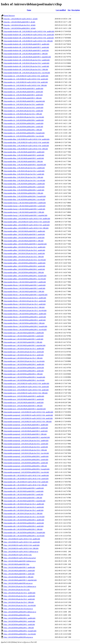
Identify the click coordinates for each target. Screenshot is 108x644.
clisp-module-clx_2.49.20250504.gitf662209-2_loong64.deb (24, 133)
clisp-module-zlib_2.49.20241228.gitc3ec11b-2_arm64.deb (24, 507)
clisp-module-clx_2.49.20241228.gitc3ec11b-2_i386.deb (23, 114)
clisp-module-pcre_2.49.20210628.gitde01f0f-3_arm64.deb (24, 399)
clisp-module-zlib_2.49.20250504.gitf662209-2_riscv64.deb (24, 536)
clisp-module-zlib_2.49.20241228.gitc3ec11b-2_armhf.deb (24, 510)
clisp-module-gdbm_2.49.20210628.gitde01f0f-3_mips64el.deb (25, 244)
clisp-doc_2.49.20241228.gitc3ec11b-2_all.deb (20, 25)
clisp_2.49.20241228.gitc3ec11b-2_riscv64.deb (20, 605)
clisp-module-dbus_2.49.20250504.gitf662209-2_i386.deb (23, 193)
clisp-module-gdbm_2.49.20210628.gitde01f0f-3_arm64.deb (24, 234)
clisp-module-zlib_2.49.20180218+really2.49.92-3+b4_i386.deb (25, 485)
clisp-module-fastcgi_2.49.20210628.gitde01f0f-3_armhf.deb (24, 209)
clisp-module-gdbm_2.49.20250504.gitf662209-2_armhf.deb (24, 269)
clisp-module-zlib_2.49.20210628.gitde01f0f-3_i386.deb (23, 498)
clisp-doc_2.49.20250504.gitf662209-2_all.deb (20, 28)
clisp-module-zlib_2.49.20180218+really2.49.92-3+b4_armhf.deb (26, 482)
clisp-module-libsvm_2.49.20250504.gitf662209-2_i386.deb (24, 323)
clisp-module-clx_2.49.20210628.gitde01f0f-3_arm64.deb (23, 92)
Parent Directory (9, 16)
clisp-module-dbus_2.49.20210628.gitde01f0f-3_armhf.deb (24, 158)
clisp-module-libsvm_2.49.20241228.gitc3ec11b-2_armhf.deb (25, 304)
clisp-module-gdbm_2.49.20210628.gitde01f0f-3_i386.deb (24, 241)
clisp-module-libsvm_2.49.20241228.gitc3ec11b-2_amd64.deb (25, 298)
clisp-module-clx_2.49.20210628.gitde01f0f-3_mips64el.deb (24, 101)
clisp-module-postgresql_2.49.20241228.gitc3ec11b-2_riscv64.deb (26, 453)
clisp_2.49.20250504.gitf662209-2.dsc (17, 615)
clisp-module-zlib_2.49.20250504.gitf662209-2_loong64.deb (24, 533)
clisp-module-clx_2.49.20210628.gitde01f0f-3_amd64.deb (23, 89)
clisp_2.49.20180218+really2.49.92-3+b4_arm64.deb (22, 542)
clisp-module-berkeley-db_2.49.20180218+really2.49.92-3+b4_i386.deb (28, 41)
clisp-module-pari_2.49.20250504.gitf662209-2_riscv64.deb (24, 380)
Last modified (61, 10)
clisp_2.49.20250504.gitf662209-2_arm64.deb (19, 621)
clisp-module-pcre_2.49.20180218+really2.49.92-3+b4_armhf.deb (26, 390)
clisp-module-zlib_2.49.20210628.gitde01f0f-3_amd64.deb (24, 488)
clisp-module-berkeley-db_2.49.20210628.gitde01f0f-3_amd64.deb (26, 44)
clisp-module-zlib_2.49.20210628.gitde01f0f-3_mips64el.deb (25, 501)
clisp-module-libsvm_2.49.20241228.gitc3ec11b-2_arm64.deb (25, 301)
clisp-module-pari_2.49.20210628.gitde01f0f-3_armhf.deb (23, 339)
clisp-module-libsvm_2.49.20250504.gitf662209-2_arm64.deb (25, 317)
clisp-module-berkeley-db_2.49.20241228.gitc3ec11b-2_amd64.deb (27, 60)
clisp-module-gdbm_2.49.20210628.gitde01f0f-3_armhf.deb (24, 238)
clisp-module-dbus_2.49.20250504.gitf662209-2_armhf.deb (24, 190)
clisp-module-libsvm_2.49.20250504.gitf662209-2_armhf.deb (25, 320)
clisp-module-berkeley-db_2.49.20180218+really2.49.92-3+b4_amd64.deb (29, 31)
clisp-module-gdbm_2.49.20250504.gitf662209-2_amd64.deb (25, 263)
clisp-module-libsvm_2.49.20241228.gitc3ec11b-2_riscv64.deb (25, 311)
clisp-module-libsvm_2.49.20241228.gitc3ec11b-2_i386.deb (24, 307)
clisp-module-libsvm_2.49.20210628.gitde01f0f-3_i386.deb (24, 292)
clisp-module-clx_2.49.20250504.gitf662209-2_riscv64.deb (24, 136)
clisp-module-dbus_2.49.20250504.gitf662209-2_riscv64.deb (24, 200)
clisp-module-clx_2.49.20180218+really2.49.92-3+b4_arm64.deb (26, 79)
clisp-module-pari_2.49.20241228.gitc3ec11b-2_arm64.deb (24, 352)
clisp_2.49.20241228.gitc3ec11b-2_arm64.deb (19, 596)
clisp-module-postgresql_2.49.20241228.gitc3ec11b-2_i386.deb (25, 450)
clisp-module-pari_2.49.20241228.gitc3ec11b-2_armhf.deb (24, 355)
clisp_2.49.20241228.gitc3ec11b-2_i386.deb (19, 602)
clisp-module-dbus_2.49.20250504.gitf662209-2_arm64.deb (24, 187)
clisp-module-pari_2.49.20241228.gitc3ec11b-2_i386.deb (23, 358)
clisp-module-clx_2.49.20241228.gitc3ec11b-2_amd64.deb (24, 104)
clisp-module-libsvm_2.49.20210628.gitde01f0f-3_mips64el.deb (26, 295)
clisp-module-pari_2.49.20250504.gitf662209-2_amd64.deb (24, 364)
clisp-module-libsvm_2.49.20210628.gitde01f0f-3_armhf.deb (24, 288)
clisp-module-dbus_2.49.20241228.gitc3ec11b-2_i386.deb (23, 177)
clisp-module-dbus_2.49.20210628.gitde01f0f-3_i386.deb (23, 161)
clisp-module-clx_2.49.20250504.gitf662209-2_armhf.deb (23, 127)
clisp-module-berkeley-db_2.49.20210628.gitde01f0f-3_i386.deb (26, 54)
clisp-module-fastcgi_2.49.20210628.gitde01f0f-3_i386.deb (24, 212)
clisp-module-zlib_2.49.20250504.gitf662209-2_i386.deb (23, 529)
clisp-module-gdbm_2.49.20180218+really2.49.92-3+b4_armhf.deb (27, 225)
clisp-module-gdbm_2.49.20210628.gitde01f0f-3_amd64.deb (24, 231)
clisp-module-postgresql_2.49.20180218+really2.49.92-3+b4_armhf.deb (28, 418)
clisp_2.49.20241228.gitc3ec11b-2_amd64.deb (20, 593)
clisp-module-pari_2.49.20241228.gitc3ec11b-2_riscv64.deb (24, 361)
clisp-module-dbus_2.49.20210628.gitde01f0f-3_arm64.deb (24, 155)
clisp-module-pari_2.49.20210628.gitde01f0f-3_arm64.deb (24, 336)
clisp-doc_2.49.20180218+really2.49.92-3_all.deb (21, 19)
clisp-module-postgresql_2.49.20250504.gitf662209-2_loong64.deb (27, 469)
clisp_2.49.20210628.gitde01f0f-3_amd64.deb (19, 567)
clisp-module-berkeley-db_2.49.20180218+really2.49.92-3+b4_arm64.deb (29, 35)
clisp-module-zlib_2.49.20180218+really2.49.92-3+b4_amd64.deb (26, 475)
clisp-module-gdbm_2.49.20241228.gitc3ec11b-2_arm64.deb (24, 250)
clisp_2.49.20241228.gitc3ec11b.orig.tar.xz (18, 609)
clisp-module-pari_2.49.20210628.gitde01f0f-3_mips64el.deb (25, 345)
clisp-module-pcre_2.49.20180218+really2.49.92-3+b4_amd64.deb (26, 383)
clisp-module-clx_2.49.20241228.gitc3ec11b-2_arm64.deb (23, 108)
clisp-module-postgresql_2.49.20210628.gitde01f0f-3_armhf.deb (26, 431)
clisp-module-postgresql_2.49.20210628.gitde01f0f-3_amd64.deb (26, 425)
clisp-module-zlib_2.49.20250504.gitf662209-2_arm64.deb (24, 523)
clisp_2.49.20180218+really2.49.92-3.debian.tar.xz (21, 552)
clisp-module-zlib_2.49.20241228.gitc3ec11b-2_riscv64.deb (24, 517)
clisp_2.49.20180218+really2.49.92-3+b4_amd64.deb (22, 539)
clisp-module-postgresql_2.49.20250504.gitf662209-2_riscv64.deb (26, 472)
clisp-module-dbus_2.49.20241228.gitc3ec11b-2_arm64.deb (24, 171)
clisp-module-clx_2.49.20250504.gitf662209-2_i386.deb (23, 130)
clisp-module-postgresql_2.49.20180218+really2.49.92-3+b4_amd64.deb (28, 412)
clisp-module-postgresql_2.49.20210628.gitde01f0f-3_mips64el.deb (27, 437)
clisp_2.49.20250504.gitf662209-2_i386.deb (19, 628)
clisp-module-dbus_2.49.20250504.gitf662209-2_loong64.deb (25, 196)
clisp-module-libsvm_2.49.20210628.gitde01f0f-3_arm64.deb (25, 285)
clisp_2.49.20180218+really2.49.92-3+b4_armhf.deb (22, 545)
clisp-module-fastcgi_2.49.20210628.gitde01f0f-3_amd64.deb (25, 203)
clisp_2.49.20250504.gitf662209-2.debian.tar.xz (20, 612)
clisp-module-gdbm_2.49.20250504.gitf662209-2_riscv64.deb (25, 279)
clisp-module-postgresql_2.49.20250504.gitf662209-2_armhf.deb (26, 463)
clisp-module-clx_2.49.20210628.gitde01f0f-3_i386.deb (23, 98)
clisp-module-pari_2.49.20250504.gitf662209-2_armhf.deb (24, 371)
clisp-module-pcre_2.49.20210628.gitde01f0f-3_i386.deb (23, 406)
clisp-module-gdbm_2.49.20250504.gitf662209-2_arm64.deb (24, 266)
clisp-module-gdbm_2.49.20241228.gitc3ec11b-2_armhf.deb (24, 253)
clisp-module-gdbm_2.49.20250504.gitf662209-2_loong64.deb (25, 276)
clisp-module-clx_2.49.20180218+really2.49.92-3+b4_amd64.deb (26, 76)
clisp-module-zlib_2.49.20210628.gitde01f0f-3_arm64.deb (24, 491)
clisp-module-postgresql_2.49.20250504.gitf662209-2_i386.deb (25, 466)
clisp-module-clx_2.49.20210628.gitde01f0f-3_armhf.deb (23, 95)
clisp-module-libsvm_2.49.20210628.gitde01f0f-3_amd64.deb (25, 282)
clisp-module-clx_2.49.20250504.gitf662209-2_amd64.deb (24, 120)
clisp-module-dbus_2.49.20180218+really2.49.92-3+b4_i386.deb (26, 149)
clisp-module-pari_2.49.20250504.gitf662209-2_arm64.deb (24, 368)
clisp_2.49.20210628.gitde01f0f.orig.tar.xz (18, 583)
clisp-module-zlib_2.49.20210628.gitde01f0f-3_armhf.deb (23, 494)
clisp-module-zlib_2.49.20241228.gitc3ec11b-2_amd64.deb (24, 504)
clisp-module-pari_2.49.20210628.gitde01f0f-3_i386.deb (23, 342)
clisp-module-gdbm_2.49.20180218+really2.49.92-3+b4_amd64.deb (27, 219)
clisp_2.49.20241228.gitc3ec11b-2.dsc (17, 590)
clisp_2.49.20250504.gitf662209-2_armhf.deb (19, 624)
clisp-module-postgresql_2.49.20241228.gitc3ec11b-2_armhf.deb (26, 447)
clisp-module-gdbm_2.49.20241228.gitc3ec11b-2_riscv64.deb (25, 260)
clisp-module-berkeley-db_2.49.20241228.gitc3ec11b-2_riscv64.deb (27, 73)
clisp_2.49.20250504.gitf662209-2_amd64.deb (20, 618)
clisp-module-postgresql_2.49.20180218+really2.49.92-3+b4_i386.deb (28, 422)
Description (76, 10)
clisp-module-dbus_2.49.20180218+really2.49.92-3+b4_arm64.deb (26, 142)
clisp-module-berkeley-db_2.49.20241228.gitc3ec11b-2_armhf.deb (26, 66)
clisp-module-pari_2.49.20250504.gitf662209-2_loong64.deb (24, 377)
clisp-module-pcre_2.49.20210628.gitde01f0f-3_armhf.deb (24, 402)
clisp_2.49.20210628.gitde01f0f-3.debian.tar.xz (20, 561)
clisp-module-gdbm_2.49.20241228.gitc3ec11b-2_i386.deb (24, 257)
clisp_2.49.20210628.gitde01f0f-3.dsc (17, 564)
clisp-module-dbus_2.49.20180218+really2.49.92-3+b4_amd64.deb (27, 139)
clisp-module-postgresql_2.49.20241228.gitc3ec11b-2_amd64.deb (26, 441)
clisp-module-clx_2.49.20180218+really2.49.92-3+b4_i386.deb (25, 85)
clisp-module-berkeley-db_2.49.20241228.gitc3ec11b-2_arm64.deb (26, 63)
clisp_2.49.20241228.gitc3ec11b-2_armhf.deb (19, 599)
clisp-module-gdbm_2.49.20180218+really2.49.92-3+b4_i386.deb (26, 228)
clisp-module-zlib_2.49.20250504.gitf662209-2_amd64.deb (24, 520)
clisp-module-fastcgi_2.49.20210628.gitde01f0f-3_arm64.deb (25, 206)
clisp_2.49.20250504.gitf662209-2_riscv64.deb (20, 634)
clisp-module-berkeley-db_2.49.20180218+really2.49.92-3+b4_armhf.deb (29, 38)
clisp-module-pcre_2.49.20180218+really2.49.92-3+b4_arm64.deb (26, 387)
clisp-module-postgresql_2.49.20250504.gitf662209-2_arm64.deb (26, 460)
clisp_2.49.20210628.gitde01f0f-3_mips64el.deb (20, 580)
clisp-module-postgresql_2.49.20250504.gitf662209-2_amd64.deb (26, 456)
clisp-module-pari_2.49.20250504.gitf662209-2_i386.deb (23, 374)
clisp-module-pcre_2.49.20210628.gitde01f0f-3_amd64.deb (24, 396)
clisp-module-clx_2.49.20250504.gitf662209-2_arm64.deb (24, 123)
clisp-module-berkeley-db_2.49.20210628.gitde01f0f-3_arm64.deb (26, 47)
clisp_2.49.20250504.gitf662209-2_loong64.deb (20, 631)
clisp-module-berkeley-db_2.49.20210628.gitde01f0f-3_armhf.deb (26, 50)
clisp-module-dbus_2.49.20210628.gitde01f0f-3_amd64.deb (24, 152)
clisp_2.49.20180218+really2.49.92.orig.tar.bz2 (20, 558)
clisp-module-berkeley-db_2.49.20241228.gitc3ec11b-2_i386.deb (26, 70)
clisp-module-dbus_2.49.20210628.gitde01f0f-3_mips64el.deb (25, 165)
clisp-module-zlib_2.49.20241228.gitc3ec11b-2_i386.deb (23, 513)
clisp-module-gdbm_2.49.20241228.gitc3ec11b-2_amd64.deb (25, 247)
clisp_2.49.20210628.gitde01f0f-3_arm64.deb (19, 571)
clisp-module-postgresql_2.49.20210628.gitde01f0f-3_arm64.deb (26, 428)
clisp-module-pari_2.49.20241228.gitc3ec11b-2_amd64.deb (24, 349)
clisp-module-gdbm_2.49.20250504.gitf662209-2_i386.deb (24, 272)
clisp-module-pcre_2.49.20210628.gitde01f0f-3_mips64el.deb (25, 409)
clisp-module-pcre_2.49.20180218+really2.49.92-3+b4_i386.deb (26, 393)
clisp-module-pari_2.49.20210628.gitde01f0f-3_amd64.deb (24, 333)
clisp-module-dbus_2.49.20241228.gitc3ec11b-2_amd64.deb (24, 168)
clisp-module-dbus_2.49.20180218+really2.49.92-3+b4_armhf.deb (26, 146)
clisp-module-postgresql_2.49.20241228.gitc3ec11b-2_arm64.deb (26, 444)
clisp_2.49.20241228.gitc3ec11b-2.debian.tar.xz (20, 586)
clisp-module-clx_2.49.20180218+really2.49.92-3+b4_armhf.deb (26, 82)
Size (69, 10)
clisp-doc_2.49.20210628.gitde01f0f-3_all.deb (19, 22)
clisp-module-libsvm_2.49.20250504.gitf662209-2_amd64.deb (25, 314)
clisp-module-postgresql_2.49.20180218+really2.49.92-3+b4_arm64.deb (28, 415)
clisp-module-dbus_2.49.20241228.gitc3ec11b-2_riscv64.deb (24, 181)
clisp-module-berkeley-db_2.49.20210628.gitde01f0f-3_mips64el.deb (27, 57)
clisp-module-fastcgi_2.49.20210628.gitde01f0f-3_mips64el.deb (25, 215)
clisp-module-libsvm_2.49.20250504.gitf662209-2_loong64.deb (25, 326)
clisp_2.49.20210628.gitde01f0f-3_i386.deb (19, 577)
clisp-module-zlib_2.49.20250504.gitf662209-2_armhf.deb (24, 526)
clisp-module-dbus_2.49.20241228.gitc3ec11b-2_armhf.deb (24, 174)
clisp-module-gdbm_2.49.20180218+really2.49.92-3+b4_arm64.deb (27, 222)
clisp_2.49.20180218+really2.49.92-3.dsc (18, 555)
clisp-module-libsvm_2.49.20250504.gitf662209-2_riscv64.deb (25, 330)
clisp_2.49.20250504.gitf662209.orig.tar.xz (18, 637)
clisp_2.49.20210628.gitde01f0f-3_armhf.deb (19, 574)
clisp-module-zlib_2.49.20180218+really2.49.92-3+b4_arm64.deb (26, 479)
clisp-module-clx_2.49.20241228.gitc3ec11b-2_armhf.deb (23, 111)
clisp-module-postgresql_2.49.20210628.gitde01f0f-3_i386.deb (25, 434)
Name (29, 10)
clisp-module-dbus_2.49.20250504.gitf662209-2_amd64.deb (24, 184)
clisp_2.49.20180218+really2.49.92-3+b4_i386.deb (21, 548)
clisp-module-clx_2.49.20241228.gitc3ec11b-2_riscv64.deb (24, 117)
